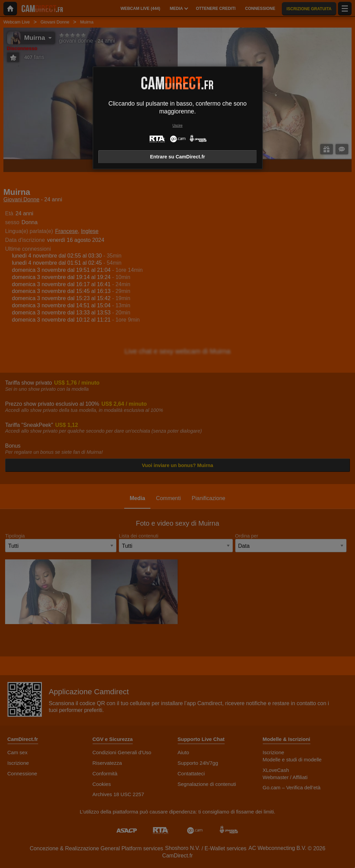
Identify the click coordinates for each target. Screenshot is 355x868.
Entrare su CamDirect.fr (178, 157)
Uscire (177, 126)
